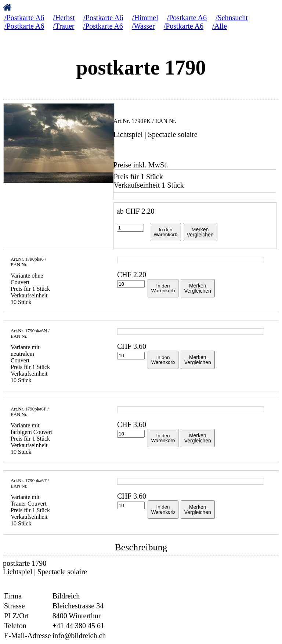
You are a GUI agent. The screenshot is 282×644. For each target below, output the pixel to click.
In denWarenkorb (165, 232)
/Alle (220, 26)
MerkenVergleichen (200, 232)
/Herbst (64, 18)
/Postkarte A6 (24, 18)
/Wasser (143, 26)
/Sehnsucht (232, 18)
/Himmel (145, 18)
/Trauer (64, 26)
